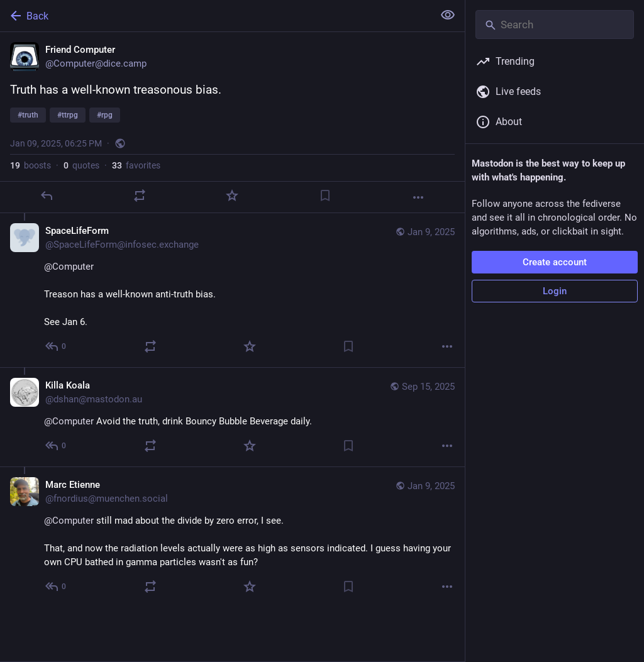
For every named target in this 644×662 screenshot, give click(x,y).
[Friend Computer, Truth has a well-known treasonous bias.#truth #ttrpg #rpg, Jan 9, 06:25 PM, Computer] (232, 123)
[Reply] (47, 196)
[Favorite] (232, 196)
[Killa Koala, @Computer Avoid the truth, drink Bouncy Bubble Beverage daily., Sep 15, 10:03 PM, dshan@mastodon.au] (232, 417)
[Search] (555, 25)
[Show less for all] (448, 15)
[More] (418, 197)
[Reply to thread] (56, 346)
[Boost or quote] (140, 196)
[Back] (215, 16)
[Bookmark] (325, 196)
